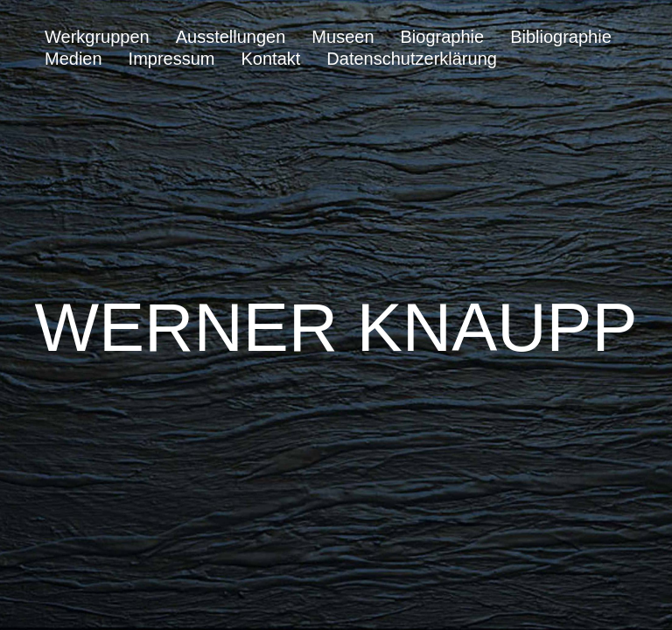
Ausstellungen (231, 37)
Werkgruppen (97, 37)
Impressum (172, 59)
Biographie (443, 37)
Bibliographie (561, 37)
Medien (73, 59)
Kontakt (271, 59)
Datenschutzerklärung (412, 59)
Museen (343, 37)
